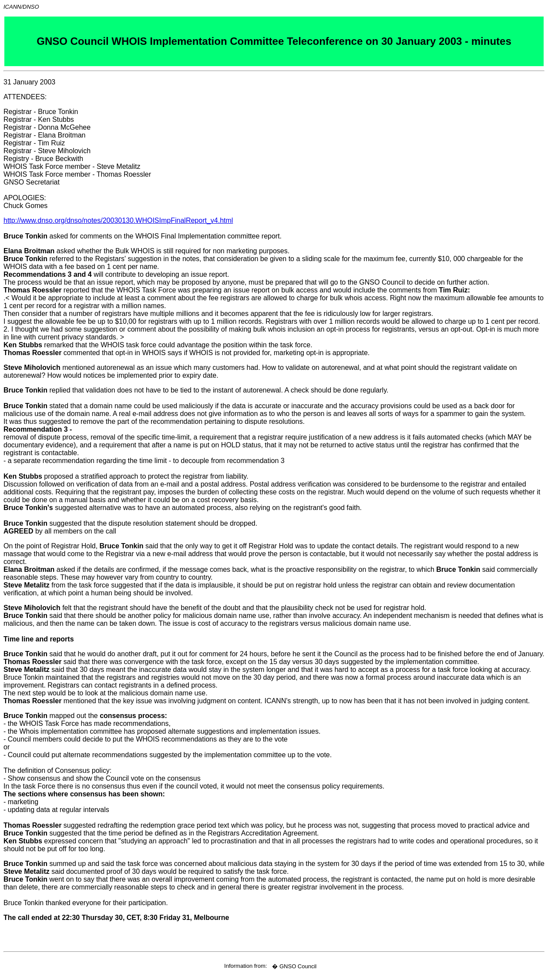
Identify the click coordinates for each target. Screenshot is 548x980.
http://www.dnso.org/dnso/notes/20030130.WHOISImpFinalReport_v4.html (118, 220)
